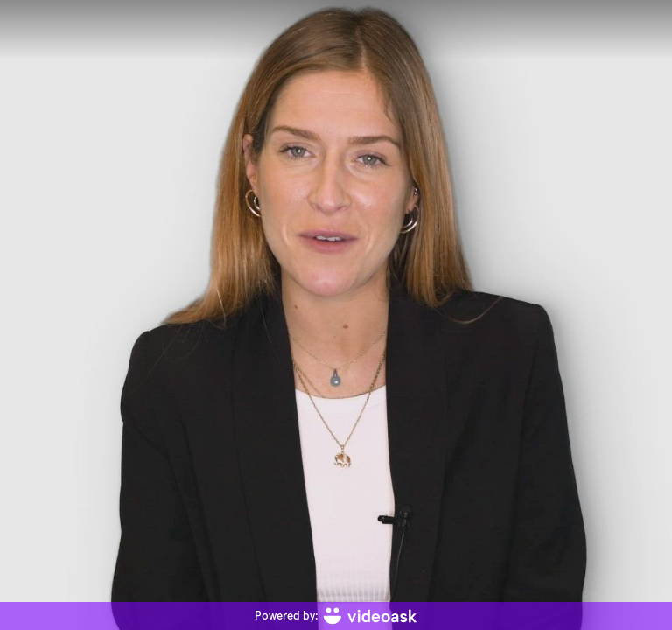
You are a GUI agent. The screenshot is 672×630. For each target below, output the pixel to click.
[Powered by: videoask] (336, 616)
